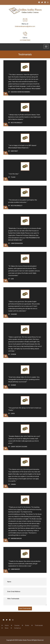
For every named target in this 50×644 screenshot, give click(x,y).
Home (7, 625)
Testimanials (39, 625)
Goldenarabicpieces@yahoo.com (25, 26)
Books (27, 625)
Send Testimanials (25, 608)
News (7, 628)
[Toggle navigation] (46, 47)
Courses (17, 625)
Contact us (17, 628)
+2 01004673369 (25, 40)
